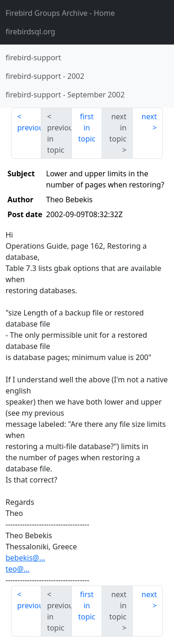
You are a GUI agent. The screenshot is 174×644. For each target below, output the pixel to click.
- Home (60, 13)
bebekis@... (25, 558)
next (149, 116)
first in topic (87, 128)
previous (29, 128)
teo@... (18, 569)
